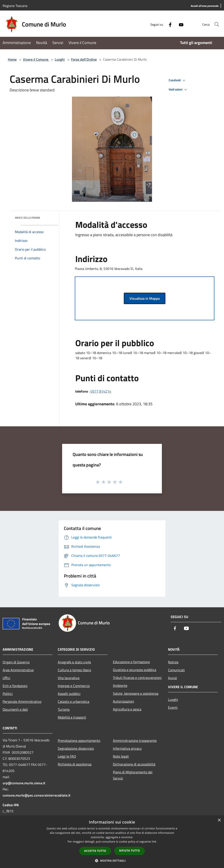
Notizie (173, 662)
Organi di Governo (16, 662)
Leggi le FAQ (67, 756)
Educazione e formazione (131, 662)
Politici (8, 694)
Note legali (121, 756)
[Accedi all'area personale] (205, 6)
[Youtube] (177, 24)
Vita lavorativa (69, 678)
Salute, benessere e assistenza (136, 693)
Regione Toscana (15, 6)
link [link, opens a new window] (154, 842)
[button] (112, 861)
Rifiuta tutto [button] (130, 851)
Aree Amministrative (18, 670)
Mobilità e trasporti (72, 717)
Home (12, 59)
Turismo (64, 709)
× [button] (219, 820)
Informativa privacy (127, 748)
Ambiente (120, 686)
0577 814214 (101, 391)
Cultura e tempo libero (74, 670)
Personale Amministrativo (22, 701)
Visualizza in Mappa (145, 298)
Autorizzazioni (123, 701)
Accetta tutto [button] (95, 851)
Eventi (173, 707)
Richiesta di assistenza (75, 764)
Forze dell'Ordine (84, 59)
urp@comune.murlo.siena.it (24, 783)
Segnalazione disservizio (76, 748)
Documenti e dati (15, 709)
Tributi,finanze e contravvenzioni (137, 678)
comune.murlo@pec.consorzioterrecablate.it (37, 795)
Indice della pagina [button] (27, 218)
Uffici (6, 678)
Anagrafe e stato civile (74, 662)
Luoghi (60, 59)
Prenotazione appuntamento (79, 740)
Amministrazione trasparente (135, 740)
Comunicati (176, 670)
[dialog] (112, 842)
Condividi (178, 80)
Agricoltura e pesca (127, 709)
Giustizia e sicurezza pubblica (135, 670)
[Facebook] (166, 24)
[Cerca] (216, 24)
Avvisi (172, 678)
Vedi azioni (178, 90)
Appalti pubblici (69, 694)
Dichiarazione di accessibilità (134, 764)
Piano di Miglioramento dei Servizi (133, 775)
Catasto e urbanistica (73, 701)
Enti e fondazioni (15, 686)
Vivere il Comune (36, 59)
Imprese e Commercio (74, 686)
